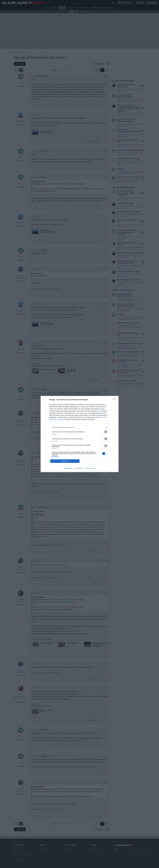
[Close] (115, 400)
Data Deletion (68, 468)
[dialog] (80, 434)
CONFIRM (65, 461)
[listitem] (80, 427)
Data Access (79, 468)
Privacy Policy (91, 468)
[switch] (105, 432)
